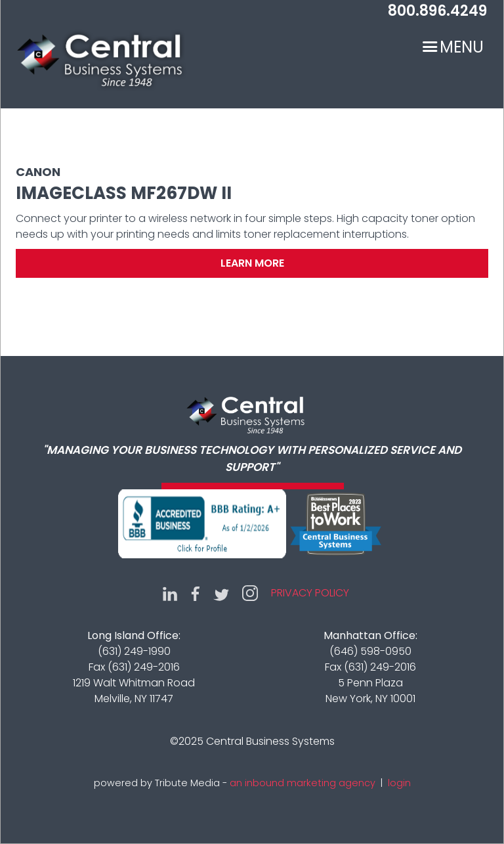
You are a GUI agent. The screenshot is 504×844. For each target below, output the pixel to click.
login (399, 783)
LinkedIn (170, 593)
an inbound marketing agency (303, 783)
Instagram (250, 593)
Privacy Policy (310, 593)
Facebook (196, 593)
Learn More (252, 263)
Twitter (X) (221, 593)
